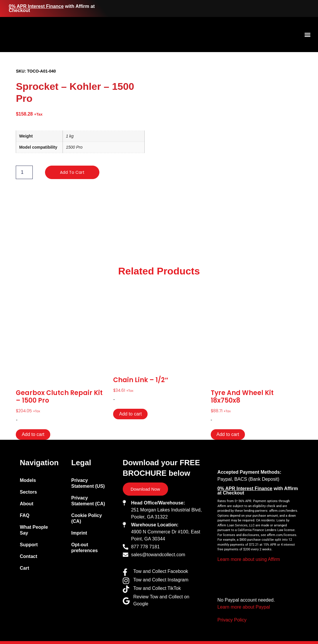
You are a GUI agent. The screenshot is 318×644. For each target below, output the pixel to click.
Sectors (28, 492)
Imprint (79, 533)
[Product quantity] (24, 172)
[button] (307, 35)
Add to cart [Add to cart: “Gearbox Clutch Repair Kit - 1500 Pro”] (33, 434)
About (27, 504)
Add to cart (72, 172)
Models (28, 480)
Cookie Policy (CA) (87, 518)
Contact (29, 556)
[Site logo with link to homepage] (60, 35)
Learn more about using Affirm (249, 559)
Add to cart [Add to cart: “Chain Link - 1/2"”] (130, 414)
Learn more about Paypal (244, 607)
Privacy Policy (232, 620)
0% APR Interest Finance (36, 6)
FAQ (25, 515)
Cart (25, 568)
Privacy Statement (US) (88, 483)
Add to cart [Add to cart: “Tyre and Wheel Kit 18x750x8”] (228, 434)
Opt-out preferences (85, 548)
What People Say (34, 530)
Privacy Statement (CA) (88, 501)
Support (29, 545)
